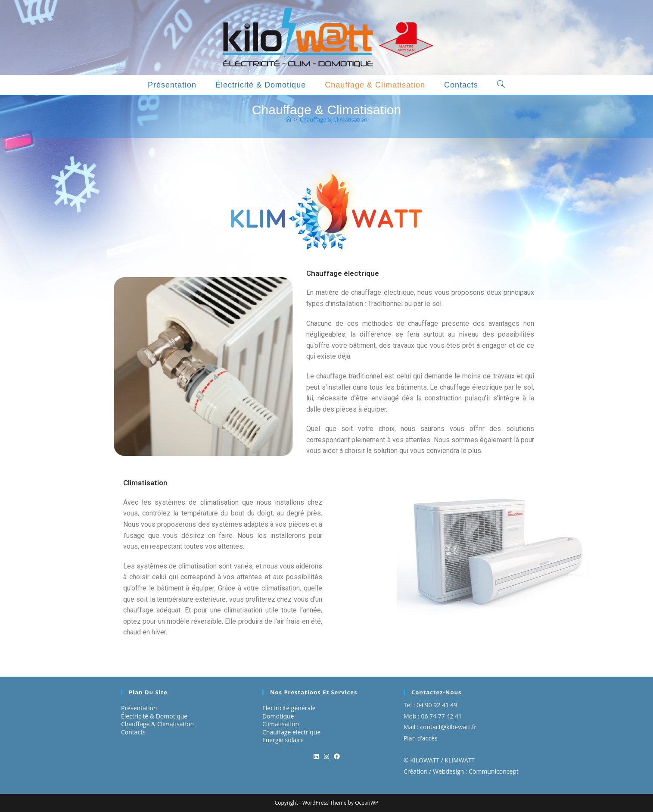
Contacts (133, 732)
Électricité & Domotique (154, 716)
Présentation (139, 708)
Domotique (278, 716)
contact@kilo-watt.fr (448, 727)
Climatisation (281, 724)
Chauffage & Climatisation (334, 119)
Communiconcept (494, 771)
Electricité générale (289, 708)
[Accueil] (288, 119)
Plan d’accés (421, 738)
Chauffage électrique (291, 732)
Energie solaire (283, 740)
